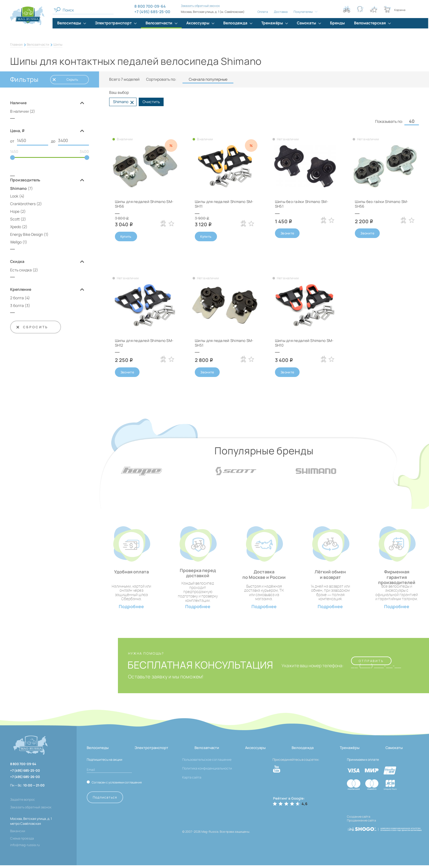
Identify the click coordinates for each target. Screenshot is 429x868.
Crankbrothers (23, 204)
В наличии (19, 111)
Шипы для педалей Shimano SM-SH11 (221, 204)
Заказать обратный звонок (200, 6)
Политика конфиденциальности (207, 771)
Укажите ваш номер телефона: (310, 668)
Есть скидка (21, 270)
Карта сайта (192, 780)
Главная (16, 44)
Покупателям (303, 12)
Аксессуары (255, 750)
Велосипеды (98, 750)
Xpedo (16, 227)
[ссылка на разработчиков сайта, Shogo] (385, 830)
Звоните (287, 233)
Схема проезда (22, 841)
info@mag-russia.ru (25, 848)
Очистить (151, 102)
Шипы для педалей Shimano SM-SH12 (141, 343)
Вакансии (18, 834)
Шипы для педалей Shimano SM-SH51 (221, 343)
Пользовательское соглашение (207, 762)
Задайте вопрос (23, 802)
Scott (15, 219)
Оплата (263, 12)
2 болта (17, 298)
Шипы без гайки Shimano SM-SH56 (382, 204)
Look (14, 196)
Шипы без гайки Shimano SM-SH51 (302, 204)
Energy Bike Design (27, 235)
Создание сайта (359, 819)
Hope (15, 212)
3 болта (17, 306)
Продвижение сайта (361, 823)
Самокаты (394, 750)
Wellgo (16, 242)
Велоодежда (303, 750)
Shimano (18, 189)
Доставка (281, 12)
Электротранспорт (151, 750)
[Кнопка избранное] (374, 9)
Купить (126, 236)
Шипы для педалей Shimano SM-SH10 (301, 343)
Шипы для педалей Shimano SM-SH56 (141, 204)
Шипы (58, 44)
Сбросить (32, 327)
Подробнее (131, 609)
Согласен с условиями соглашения (117, 785)
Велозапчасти (38, 44)
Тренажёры (350, 750)
